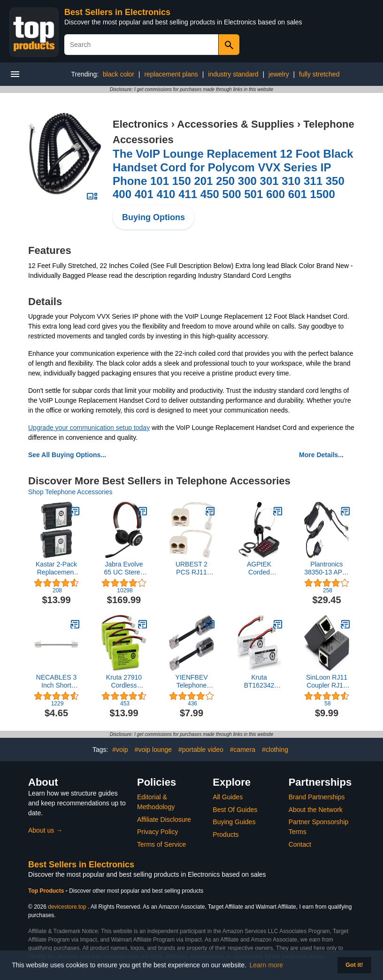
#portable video (201, 750)
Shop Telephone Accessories (70, 492)
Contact (300, 844)
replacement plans (171, 74)
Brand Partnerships (317, 797)
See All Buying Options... (67, 455)
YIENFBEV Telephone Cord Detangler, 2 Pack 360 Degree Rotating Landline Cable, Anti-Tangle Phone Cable (191, 681)
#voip (120, 750)
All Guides (228, 797)
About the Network (316, 810)
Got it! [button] (354, 965)
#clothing (275, 750)
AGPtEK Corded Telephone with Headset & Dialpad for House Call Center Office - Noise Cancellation (259, 568)
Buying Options (153, 217)
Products (226, 835)
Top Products (47, 891)
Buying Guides (234, 822)
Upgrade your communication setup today (89, 428)
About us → (45, 830)
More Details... (321, 455)
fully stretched (319, 74)
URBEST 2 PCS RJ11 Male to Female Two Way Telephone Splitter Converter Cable (191, 568)
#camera (243, 750)
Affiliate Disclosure (164, 819)
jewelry (279, 74)
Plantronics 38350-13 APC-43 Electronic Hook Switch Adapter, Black (327, 568)
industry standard (233, 74)
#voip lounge (153, 750)
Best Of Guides (235, 810)
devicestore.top (67, 907)
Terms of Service (161, 844)
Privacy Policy (157, 832)
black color (119, 74)
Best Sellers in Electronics (117, 12)
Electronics (141, 124)
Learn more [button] (267, 965)
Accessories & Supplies (235, 124)
